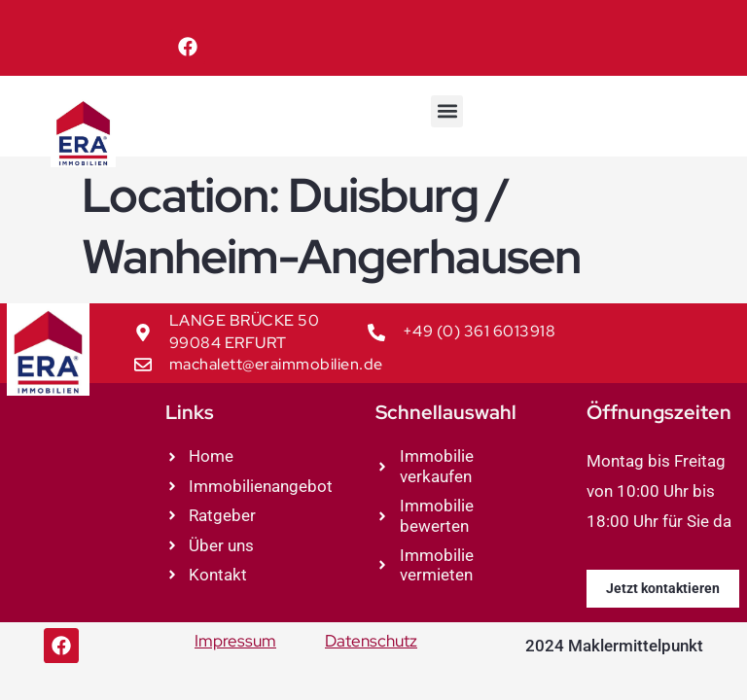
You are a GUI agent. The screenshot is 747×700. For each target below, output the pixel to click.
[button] (447, 111)
